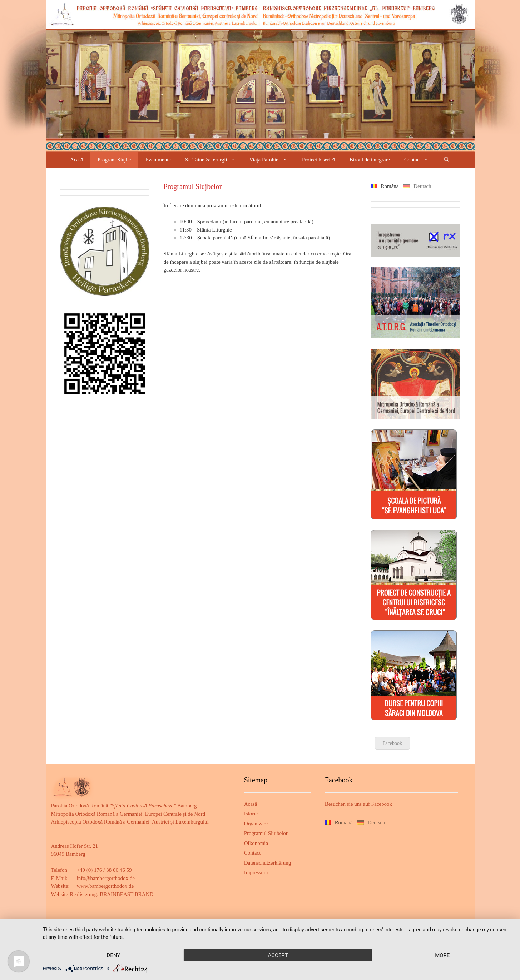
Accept (278, 955)
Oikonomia (256, 843)
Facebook (392, 743)
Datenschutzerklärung (268, 863)
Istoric (251, 814)
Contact (420, 160)
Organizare (256, 824)
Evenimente (158, 160)
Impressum (256, 872)
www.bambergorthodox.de (105, 886)
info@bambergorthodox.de (106, 878)
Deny (113, 955)
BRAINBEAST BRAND (127, 894)
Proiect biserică (319, 160)
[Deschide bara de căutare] (447, 160)
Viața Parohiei (272, 160)
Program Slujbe (114, 160)
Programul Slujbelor (266, 833)
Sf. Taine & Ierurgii (214, 160)
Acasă (77, 160)
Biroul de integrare (370, 160)
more (442, 955)
